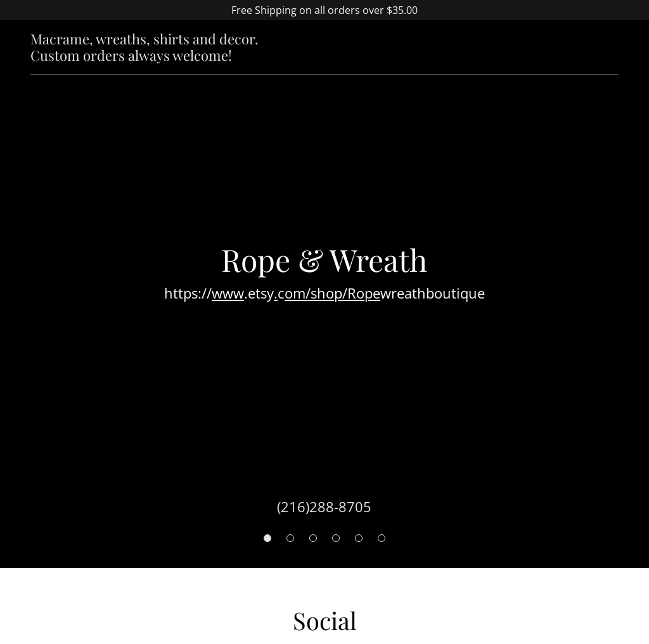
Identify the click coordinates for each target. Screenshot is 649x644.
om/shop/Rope (332, 293)
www (228, 293)
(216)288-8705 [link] (324, 506)
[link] (170, 57)
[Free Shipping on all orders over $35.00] (324, 10)
